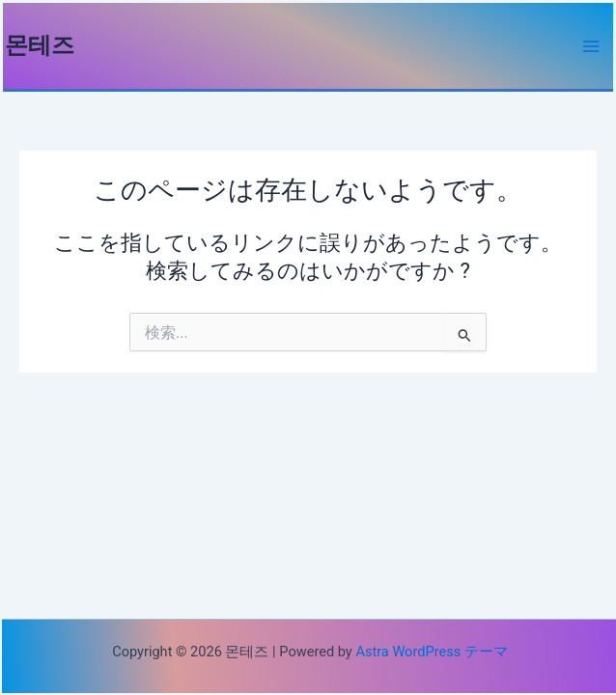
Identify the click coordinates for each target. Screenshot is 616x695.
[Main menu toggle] (591, 46)
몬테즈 (40, 45)
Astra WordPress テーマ (431, 652)
